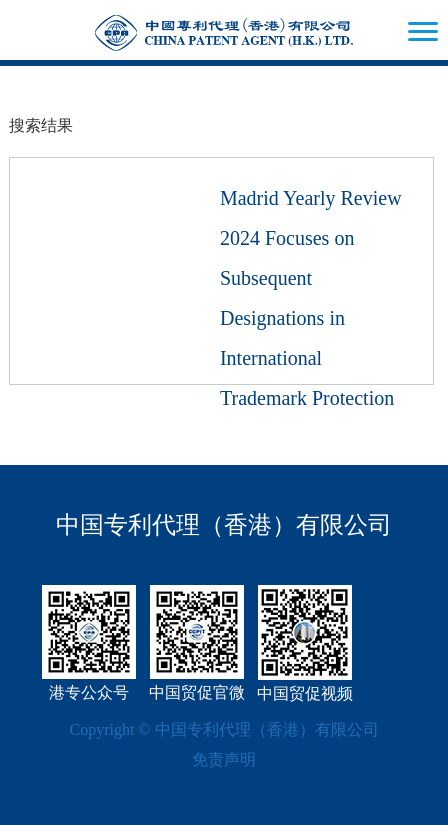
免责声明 (224, 759)
